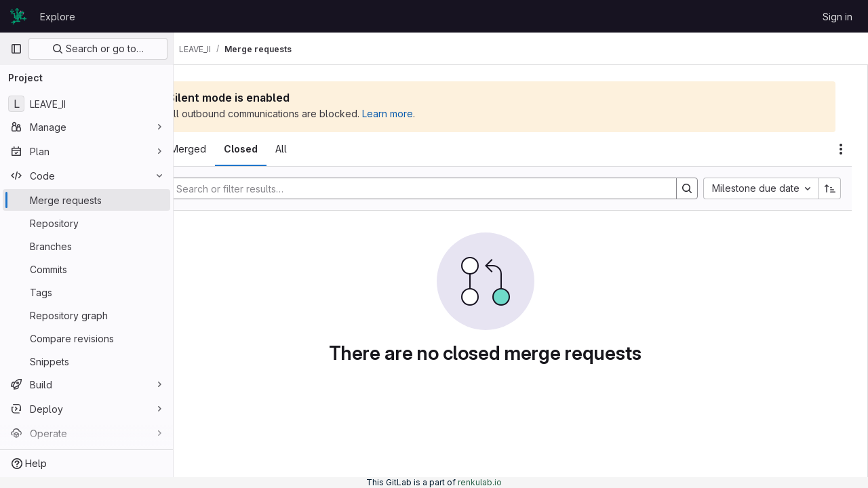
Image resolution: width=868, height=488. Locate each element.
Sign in (837, 17)
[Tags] (86, 292)
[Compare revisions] (86, 338)
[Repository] (86, 223)
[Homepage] (18, 16)
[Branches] (86, 246)
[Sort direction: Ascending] (830, 188)
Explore (58, 17)
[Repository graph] (86, 315)
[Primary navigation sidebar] (16, 49)
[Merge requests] (86, 200)
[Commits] (86, 269)
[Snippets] (86, 361)
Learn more (459, 114)
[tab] (211, 149)
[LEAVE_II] (86, 104)
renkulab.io (480, 482)
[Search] (451, 188)
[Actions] (841, 149)
